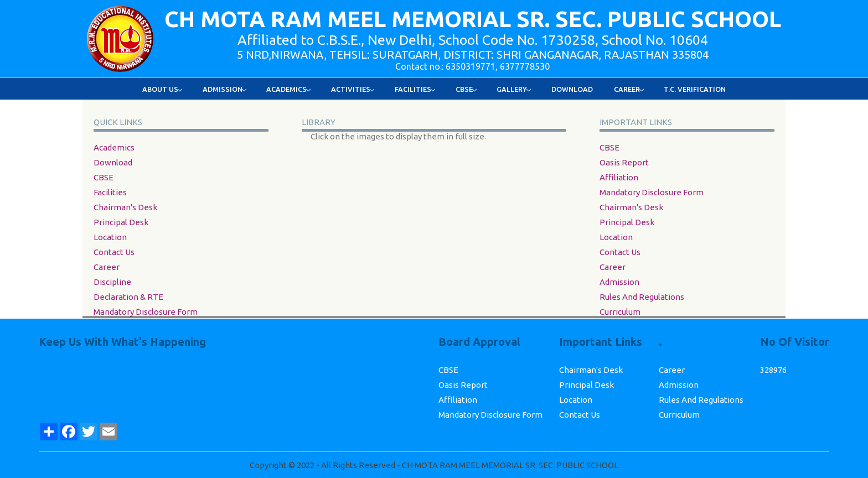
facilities (110, 192)
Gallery (514, 89)
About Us (162, 89)
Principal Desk (121, 222)
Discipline (112, 282)
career (107, 267)
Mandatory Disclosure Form (146, 312)
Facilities (415, 89)
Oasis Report (624, 162)
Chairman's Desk (125, 207)
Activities (353, 89)
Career (629, 89)
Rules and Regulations (642, 297)
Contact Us (114, 252)
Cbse (466, 89)
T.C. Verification (695, 89)
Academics (289, 89)
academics (114, 147)
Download (572, 89)
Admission (225, 89)
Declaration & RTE (128, 297)
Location (110, 237)
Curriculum (620, 312)
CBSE (104, 177)
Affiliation (619, 177)
